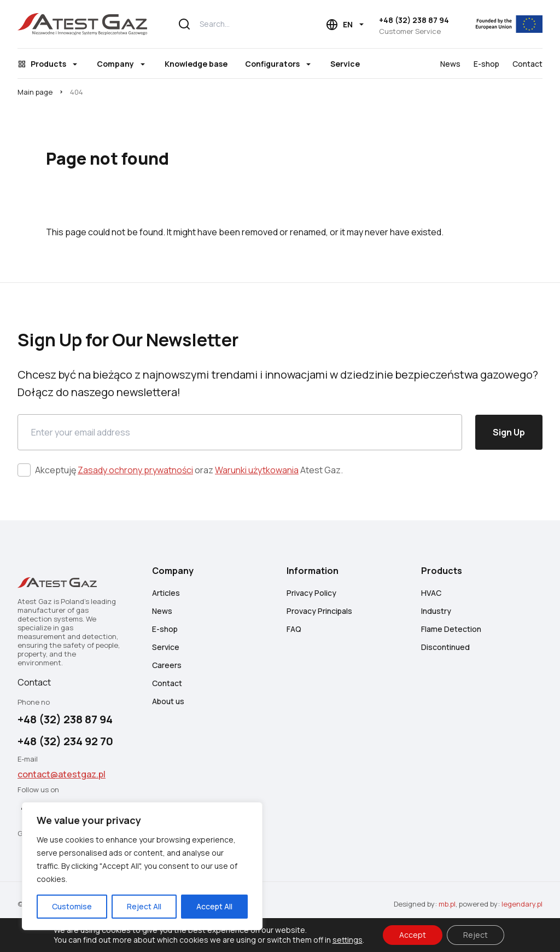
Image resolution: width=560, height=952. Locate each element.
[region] (142, 866)
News (450, 64)
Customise (72, 906)
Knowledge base (196, 64)
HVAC (431, 593)
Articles (166, 593)
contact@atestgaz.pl (62, 774)
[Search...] (233, 24)
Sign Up (509, 432)
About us (168, 701)
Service (345, 64)
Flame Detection (451, 629)
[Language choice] (346, 25)
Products (48, 64)
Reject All (144, 906)
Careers (167, 665)
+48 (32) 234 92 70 (65, 741)
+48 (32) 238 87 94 (414, 20)
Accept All (214, 906)
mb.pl (447, 904)
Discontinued (445, 647)
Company (115, 64)
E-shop (486, 64)
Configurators (272, 64)
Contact (527, 64)
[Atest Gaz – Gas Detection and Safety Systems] (82, 24)
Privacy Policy (311, 593)
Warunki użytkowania (257, 470)
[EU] (502, 24)
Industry (436, 611)
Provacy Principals (319, 611)
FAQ (294, 629)
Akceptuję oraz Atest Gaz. (189, 470)
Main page (35, 92)
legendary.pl (522, 904)
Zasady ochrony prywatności (135, 470)
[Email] (240, 432)
